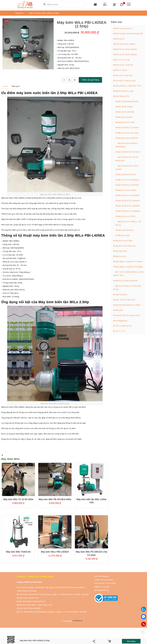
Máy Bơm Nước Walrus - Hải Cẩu (129, 223)
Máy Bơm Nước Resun (127, 190)
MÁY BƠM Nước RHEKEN (129, 195)
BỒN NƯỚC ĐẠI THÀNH (125, 44)
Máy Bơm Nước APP (126, 122)
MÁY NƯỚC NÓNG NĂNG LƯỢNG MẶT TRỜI (129, 274)
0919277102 (34, 598)
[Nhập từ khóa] (64, 4)
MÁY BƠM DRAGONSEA (128, 101)
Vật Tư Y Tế (120, 331)
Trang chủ (19, 13)
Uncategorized (121, 321)
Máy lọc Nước (121, 256)
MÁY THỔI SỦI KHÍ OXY (125, 300)
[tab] (5, 86)
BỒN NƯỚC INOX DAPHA (126, 49)
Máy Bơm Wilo (10, 459)
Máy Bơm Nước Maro (124, 241)
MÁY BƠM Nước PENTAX (128, 185)
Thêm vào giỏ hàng (90, 80)
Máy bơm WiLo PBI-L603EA (55, 552)
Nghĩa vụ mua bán (102, 587)
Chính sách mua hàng (104, 580)
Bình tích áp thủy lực (124, 28)
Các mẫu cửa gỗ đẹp (124, 75)
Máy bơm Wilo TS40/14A (18, 552)
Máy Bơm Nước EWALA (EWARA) (127, 145)
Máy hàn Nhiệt (121, 251)
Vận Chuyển (100, 583)
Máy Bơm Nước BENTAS (128, 138)
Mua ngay (131, 641)
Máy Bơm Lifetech (125, 117)
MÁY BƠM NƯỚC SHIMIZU (129, 211)
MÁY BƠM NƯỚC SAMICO (129, 201)
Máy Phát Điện (121, 295)
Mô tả (5, 86)
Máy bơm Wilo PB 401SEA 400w (55, 499)
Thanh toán (111, 583)
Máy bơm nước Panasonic (128, 180)
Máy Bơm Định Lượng (124, 91)
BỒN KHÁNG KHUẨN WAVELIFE (129, 34)
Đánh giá (16, 86)
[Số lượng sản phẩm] (69, 80)
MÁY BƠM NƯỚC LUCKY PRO (128, 168)
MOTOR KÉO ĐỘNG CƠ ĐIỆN (128, 305)
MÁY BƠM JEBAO (125, 107)
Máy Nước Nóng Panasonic (126, 281)
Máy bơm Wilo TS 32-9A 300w (18, 499)
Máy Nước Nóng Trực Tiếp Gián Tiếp (128, 288)
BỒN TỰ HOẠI (121, 70)
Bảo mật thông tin (102, 576)
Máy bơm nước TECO (127, 216)
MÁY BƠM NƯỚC (122, 96)
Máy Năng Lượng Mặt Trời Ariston (129, 261)
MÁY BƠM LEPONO (126, 112)
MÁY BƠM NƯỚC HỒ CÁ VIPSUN (128, 159)
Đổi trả (106, 590)
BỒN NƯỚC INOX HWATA (126, 54)
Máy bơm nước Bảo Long (128, 133)
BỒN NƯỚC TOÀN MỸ (124, 65)
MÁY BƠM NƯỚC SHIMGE (129, 206)
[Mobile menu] (128, 4)
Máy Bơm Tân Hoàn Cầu (125, 246)
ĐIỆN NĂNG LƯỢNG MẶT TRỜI (128, 86)
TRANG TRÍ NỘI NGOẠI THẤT (128, 315)
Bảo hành (98, 590)
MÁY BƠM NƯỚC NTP (127, 175)
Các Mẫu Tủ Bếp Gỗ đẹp (125, 81)
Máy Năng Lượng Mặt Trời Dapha (129, 267)
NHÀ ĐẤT (119, 310)
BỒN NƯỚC (120, 39)
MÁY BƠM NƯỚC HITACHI (129, 152)
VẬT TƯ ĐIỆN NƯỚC (124, 326)
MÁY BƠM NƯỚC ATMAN (128, 128)
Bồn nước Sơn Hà (122, 60)
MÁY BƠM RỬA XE (126, 230)
